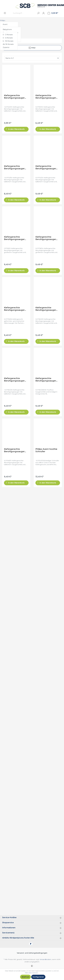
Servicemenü (8, 933)
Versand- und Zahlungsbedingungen (32, 953)
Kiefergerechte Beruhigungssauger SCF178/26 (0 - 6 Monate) (14, 309)
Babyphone (7, 29)
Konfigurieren (38, 977)
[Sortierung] (32, 58)
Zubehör (6, 47)
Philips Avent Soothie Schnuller (46, 450)
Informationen (9, 928)
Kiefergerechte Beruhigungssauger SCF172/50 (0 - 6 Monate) (14, 167)
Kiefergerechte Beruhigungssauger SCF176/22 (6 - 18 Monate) (14, 238)
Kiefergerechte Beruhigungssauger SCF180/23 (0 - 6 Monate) (46, 309)
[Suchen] (38, 13)
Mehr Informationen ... (32, 973)
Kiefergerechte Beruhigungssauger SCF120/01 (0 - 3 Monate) (14, 97)
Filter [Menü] (32, 47)
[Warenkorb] (53, 13)
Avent (5, 24)
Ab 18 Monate (8, 44)
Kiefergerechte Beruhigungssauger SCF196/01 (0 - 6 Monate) (14, 450)
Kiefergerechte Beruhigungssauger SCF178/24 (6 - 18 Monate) (46, 238)
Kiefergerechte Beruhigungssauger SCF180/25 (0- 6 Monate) (14, 380)
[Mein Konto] (44, 13)
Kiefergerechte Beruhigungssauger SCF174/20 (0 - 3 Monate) (46, 167)
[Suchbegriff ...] (24, 13)
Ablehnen (25, 977)
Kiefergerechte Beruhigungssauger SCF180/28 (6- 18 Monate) (46, 380)
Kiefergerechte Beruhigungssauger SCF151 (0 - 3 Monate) (46, 97)
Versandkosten (45, 959)
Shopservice (8, 923)
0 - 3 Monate (8, 35)
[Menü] (5, 13)
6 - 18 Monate (8, 41)
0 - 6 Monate (8, 38)
